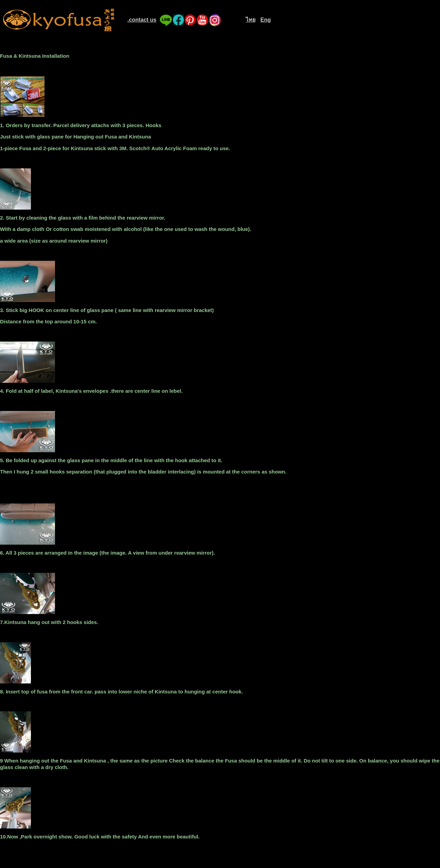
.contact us (142, 20)
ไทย (251, 20)
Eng (266, 20)
